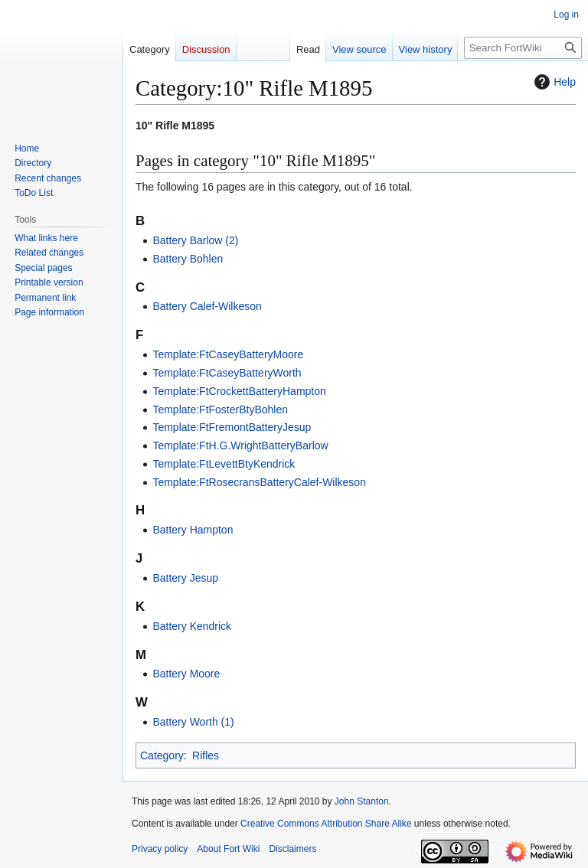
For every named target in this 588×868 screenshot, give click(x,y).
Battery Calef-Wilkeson (207, 306)
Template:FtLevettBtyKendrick (224, 464)
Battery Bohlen (188, 259)
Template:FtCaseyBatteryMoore (228, 354)
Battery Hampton (193, 530)
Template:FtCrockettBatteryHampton (239, 391)
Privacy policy (160, 849)
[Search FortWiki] (523, 48)
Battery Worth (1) (193, 722)
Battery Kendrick (192, 626)
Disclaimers (292, 849)
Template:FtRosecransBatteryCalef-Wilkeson (259, 482)
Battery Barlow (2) (195, 240)
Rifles (206, 755)
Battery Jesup (185, 578)
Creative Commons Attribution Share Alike (326, 824)
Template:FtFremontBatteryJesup (232, 427)
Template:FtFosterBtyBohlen (220, 410)
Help (553, 82)
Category (162, 755)
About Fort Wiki (228, 849)
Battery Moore (186, 674)
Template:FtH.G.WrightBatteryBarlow (240, 445)
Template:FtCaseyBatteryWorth (227, 373)
